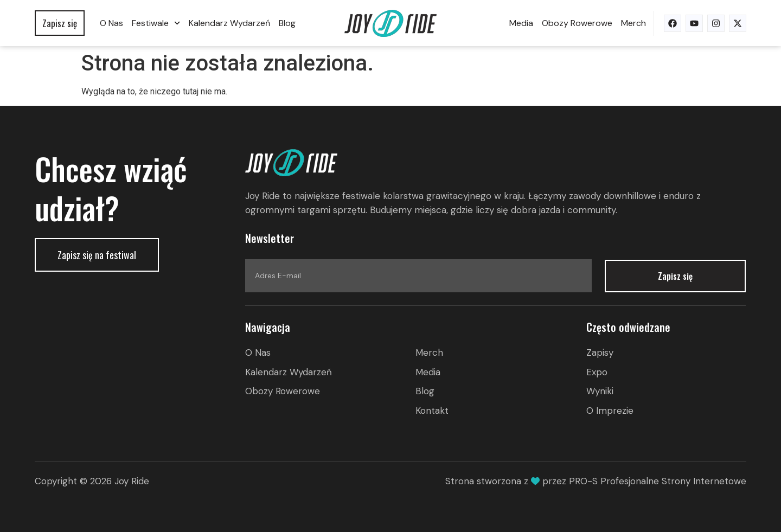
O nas (111, 23)
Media (521, 23)
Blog (287, 23)
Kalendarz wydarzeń (229, 23)
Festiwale (156, 23)
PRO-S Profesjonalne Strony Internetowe (658, 481)
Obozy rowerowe (577, 23)
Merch (633, 23)
